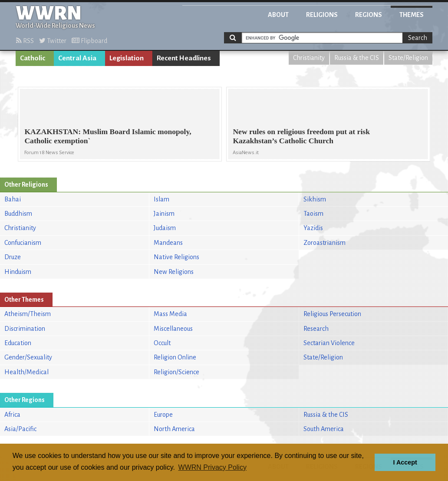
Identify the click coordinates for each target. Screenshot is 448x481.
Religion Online (175, 357)
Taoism (313, 214)
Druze (13, 257)
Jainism (164, 214)
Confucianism (23, 243)
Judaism (165, 228)
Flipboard (89, 41)
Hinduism (18, 272)
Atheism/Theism (28, 314)
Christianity (309, 58)
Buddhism (18, 214)
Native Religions (176, 257)
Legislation (127, 58)
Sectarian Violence (329, 343)
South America (324, 429)
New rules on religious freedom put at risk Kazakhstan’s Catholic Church (301, 136)
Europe (163, 415)
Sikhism (315, 199)
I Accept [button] (405, 462)
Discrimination (25, 329)
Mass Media (170, 314)
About (278, 15)
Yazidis (313, 228)
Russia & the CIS (357, 58)
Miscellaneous (173, 329)
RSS (25, 41)
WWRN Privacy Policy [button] (212, 467)
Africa (12, 415)
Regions (369, 15)
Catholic (33, 58)
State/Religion (408, 58)
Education (18, 343)
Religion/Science (176, 372)
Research (316, 329)
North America (174, 429)
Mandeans (168, 243)
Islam (161, 199)
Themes (412, 15)
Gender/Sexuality (28, 357)
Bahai (13, 199)
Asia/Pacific (20, 429)
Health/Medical (26, 372)
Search (418, 38)
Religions (322, 15)
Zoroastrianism (324, 243)
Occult (162, 343)
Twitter (53, 41)
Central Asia (77, 58)
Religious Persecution (332, 314)
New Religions (174, 272)
